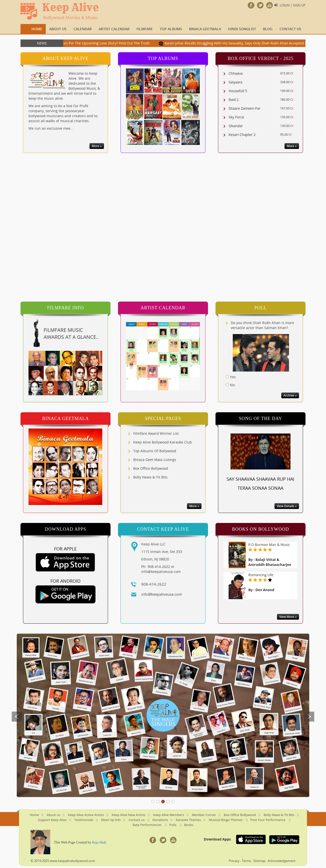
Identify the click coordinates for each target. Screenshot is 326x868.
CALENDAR (83, 29)
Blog (268, 29)
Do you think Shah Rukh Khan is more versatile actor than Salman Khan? (262, 325)
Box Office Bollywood (151, 468)
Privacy (234, 861)
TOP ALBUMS (171, 29)
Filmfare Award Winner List (156, 433)
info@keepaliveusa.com (162, 594)
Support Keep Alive (52, 820)
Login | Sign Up (293, 5)
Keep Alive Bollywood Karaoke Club (163, 442)
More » (97, 146)
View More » (288, 617)
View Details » (287, 506)
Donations (160, 820)
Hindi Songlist (242, 29)
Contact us (290, 29)
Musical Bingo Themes (226, 820)
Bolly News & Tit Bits (150, 477)
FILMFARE (145, 29)
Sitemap (259, 861)
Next (309, 717)
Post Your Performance (268, 820)
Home (37, 29)
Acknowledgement (282, 861)
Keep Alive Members (169, 815)
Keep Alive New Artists (129, 815)
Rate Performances (147, 825)
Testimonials (84, 820)
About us (58, 29)
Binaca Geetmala (205, 29)
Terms (246, 861)
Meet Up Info (111, 820)
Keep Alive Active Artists (86, 815)
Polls (173, 825)
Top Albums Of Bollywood (155, 451)
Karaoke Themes (188, 820)
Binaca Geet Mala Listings (155, 460)
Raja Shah (99, 842)
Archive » (290, 395)
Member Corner (204, 815)
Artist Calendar (114, 29)
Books (189, 825)
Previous (17, 717)
